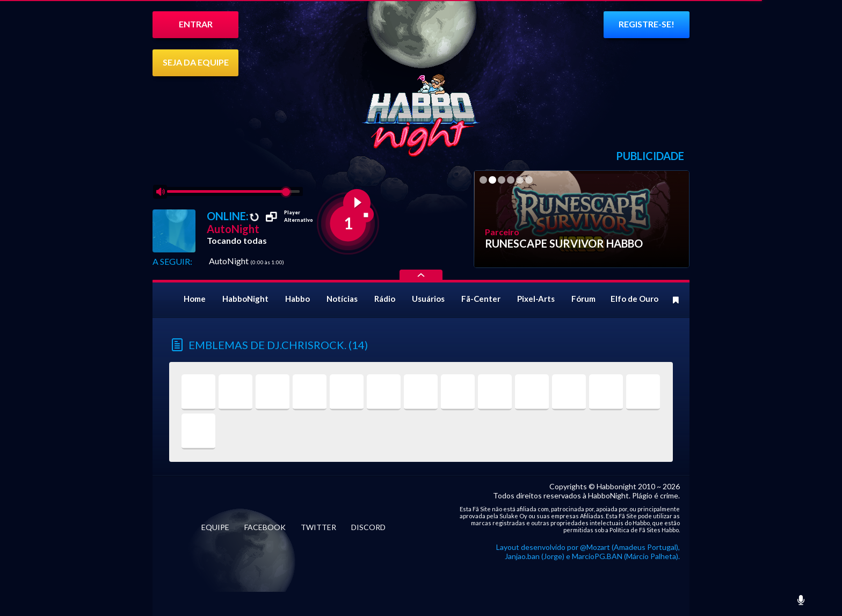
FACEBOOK (265, 527)
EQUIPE (215, 527)
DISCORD (368, 527)
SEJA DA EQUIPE (196, 62)
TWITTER (318, 527)
